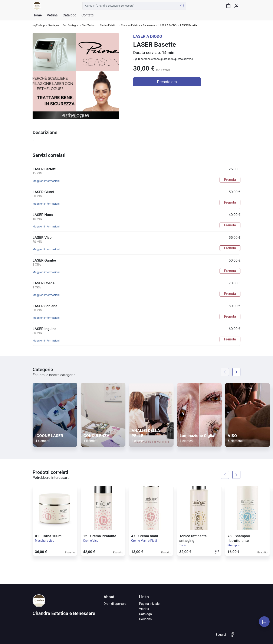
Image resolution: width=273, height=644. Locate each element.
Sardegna (54, 25)
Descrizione (45, 132)
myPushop (39, 25)
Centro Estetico (109, 25)
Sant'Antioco (89, 25)
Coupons (145, 619)
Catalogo (69, 15)
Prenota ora (167, 82)
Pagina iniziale (149, 604)
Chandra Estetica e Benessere (138, 25)
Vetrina (144, 609)
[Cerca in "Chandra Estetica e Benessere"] (130, 6)
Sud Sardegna (70, 25)
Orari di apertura (115, 604)
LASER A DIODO (167, 25)
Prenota (230, 180)
